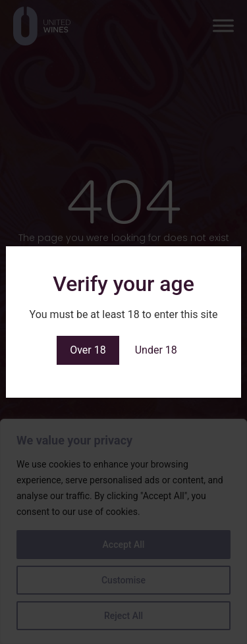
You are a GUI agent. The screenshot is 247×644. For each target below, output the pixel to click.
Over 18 (88, 350)
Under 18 (156, 350)
